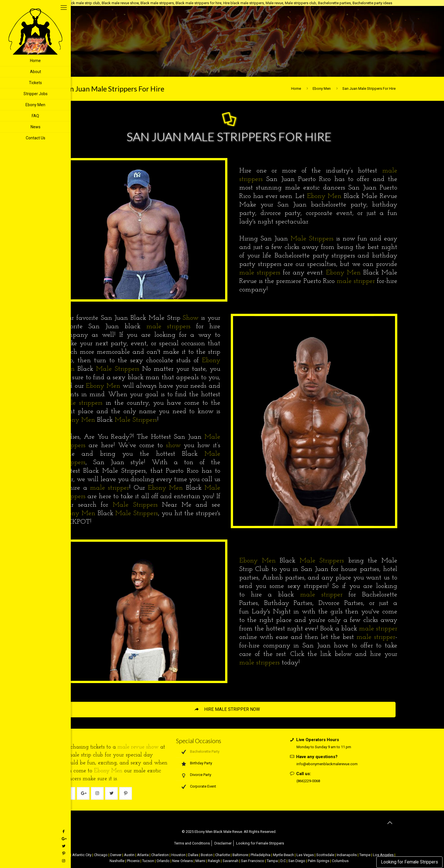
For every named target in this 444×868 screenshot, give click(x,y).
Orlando (163, 861)
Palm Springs (319, 861)
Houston (178, 855)
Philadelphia (261, 855)
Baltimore (240, 855)
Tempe (365, 855)
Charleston (160, 855)
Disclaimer (223, 843)
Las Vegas (305, 855)
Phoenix (133, 861)
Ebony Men (322, 88)
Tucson (148, 861)
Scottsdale (325, 855)
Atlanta (143, 855)
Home (296, 88)
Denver (116, 855)
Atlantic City (82, 855)
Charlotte (223, 855)
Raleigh (214, 861)
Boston (207, 855)
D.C (283, 861)
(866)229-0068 (308, 781)
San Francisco (253, 861)
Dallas (193, 855)
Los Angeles (383, 855)
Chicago (101, 855)
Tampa (272, 861)
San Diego (297, 861)
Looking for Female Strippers (409, 862)
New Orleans (182, 861)
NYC (66, 855)
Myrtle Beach (283, 855)
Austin (129, 855)
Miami (200, 861)
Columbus (340, 861)
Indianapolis (347, 855)
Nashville (117, 861)
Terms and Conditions (192, 843)
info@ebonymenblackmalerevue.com (327, 764)
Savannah (230, 861)
